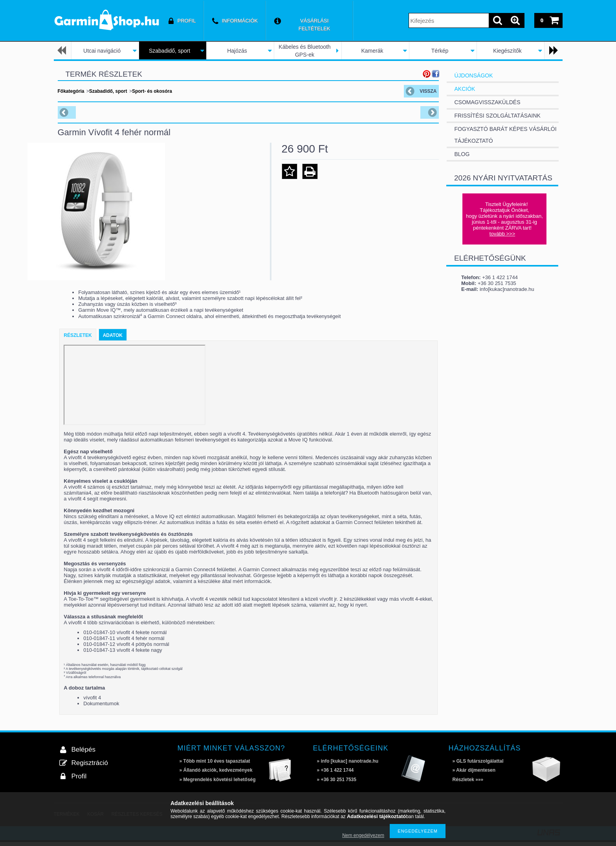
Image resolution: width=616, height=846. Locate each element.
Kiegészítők (507, 51)
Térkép (440, 51)
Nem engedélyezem (363, 835)
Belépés (83, 753)
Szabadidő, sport (170, 51)
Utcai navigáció (102, 51)
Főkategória (71, 91)
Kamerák (372, 51)
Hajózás (237, 51)
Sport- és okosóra (152, 91)
